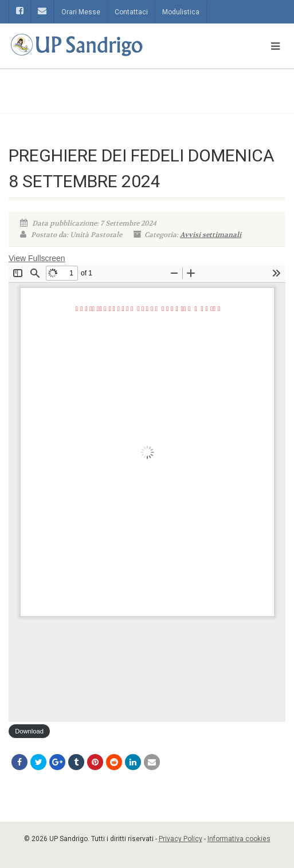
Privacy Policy (181, 839)
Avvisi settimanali (211, 235)
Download (29, 731)
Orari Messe (81, 12)
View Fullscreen (37, 258)
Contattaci (131, 12)
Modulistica (181, 12)
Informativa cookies (239, 839)
